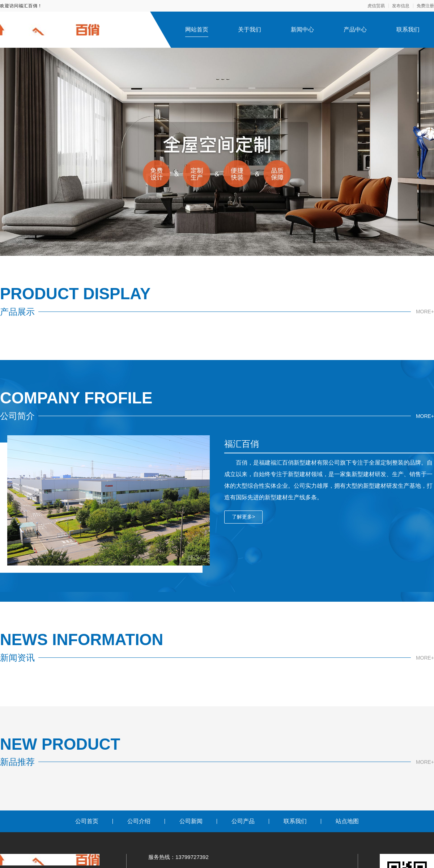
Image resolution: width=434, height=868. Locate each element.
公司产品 (243, 821)
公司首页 (87, 821)
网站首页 (197, 29)
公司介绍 (139, 821)
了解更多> (243, 517)
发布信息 (401, 6)
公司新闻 (191, 821)
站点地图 (347, 821)
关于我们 (250, 29)
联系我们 (408, 29)
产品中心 (355, 29)
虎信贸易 (376, 6)
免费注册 (425, 6)
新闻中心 (302, 29)
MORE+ (425, 312)
